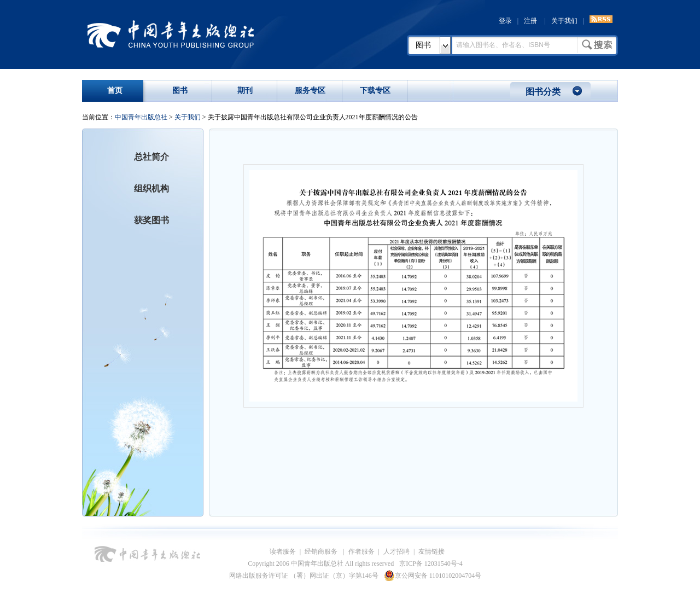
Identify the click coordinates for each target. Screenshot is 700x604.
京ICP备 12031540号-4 (431, 564)
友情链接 (431, 551)
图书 (423, 45)
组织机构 (151, 188)
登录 (505, 21)
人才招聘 (396, 551)
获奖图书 (151, 220)
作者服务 (361, 551)
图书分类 (543, 92)
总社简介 (151, 157)
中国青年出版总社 (171, 34)
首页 (115, 91)
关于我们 (564, 21)
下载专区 (375, 91)
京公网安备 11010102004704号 (433, 576)
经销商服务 (322, 551)
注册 (530, 21)
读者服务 (283, 551)
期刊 (245, 91)
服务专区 (310, 91)
